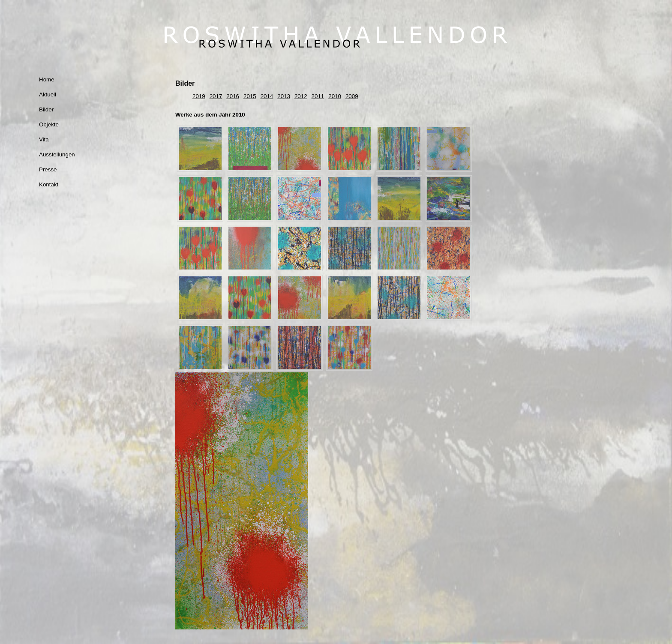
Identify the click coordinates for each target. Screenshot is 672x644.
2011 (318, 96)
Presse (48, 169)
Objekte (49, 124)
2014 (267, 96)
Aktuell (48, 94)
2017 (216, 96)
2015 (250, 96)
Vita (44, 139)
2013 (284, 96)
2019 (199, 96)
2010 (335, 96)
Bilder (46, 109)
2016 (233, 96)
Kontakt (49, 184)
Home (47, 79)
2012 (301, 96)
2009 (352, 96)
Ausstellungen (57, 154)
